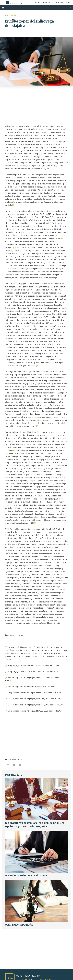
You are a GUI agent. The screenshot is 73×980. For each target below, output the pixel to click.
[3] (62, 238)
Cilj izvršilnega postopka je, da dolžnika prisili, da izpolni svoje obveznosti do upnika (35, 825)
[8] (24, 466)
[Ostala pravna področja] (36, 882)
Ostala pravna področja (19, 925)
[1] (63, 141)
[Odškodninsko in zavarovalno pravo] (36, 832)
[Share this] (14, 765)
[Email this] (8, 765)
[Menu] (3, 8)
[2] (13, 205)
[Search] (70, 8)
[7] (13, 450)
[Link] (14, 3)
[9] (34, 523)
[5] (37, 366)
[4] (14, 247)
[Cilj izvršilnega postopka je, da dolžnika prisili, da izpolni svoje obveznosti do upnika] (36, 780)
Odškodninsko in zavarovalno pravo (27, 875)
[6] (37, 426)
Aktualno (11, 15)
